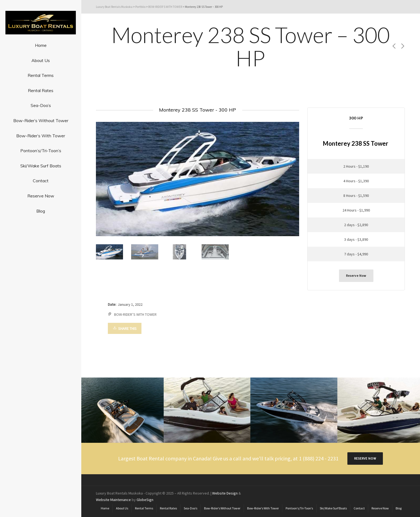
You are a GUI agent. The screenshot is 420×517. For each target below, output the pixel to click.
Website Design (225, 493)
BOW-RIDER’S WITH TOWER (136, 314)
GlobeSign (145, 499)
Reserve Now (356, 276)
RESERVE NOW (365, 458)
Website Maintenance (114, 499)
